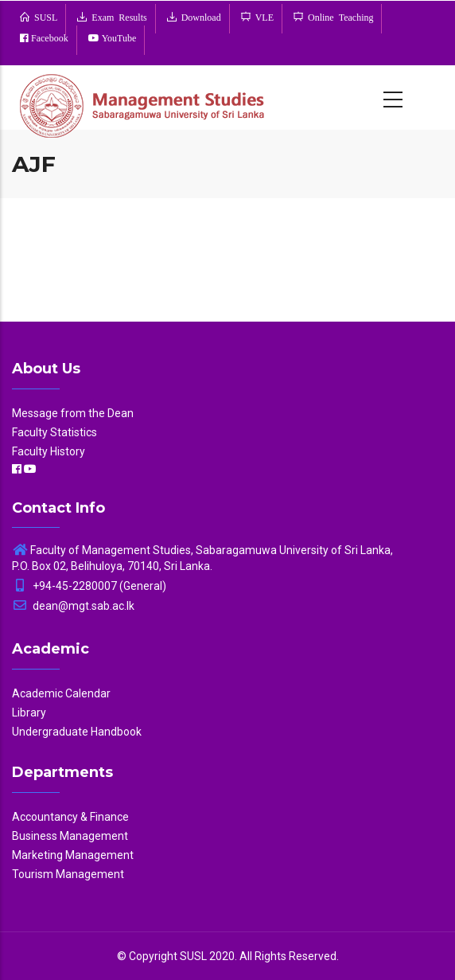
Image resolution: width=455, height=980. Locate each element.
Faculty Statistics (54, 432)
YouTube (118, 38)
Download (199, 17)
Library (29, 713)
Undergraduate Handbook (77, 732)
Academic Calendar (61, 693)
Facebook (49, 38)
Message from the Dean (73, 413)
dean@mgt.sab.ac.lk (73, 606)
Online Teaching (338, 17)
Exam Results (117, 17)
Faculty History (49, 451)
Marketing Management (73, 855)
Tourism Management (68, 874)
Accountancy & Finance (70, 817)
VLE (262, 17)
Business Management (70, 836)
